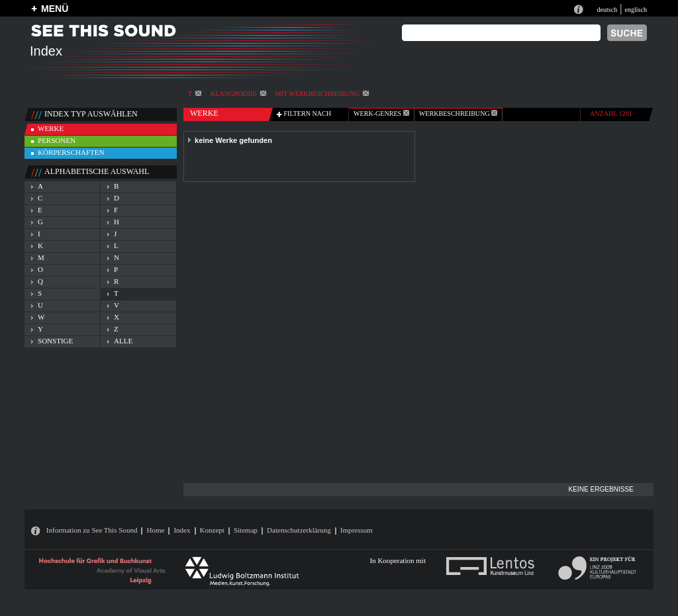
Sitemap (246, 530)
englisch (636, 10)
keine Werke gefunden (233, 140)
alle (123, 341)
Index (182, 530)
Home (155, 530)
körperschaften (71, 152)
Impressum (357, 530)
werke (51, 128)
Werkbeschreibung (458, 113)
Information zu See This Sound (92, 530)
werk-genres (381, 113)
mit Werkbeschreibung (322, 94)
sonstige (55, 341)
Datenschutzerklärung (299, 530)
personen (57, 140)
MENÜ (55, 9)
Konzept (212, 530)
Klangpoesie (238, 94)
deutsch (607, 10)
